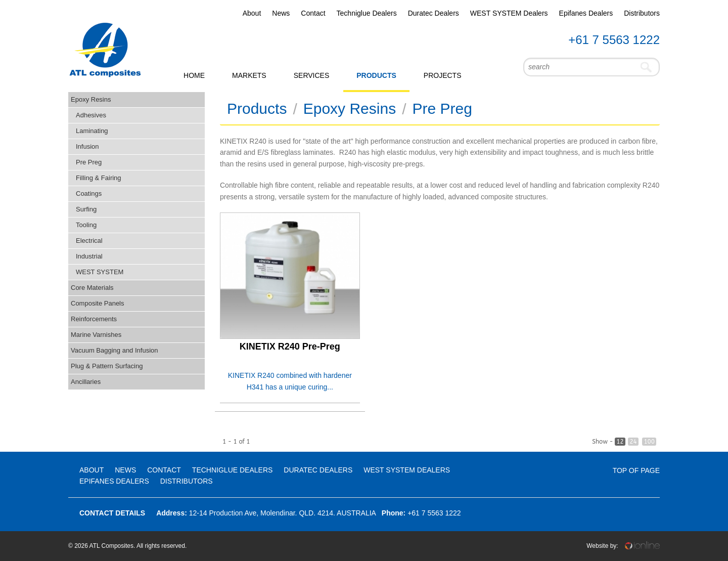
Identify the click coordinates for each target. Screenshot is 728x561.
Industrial (89, 256)
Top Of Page (636, 470)
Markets (249, 75)
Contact (313, 13)
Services (312, 75)
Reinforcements (94, 319)
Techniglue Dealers (367, 13)
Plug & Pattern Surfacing (107, 366)
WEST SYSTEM (100, 272)
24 (633, 442)
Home (194, 75)
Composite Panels (98, 303)
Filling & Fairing (99, 178)
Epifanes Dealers (586, 13)
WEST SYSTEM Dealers (509, 13)
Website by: (623, 546)
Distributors (642, 13)
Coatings (89, 193)
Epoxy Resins (91, 99)
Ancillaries (86, 382)
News (281, 13)
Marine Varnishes (96, 335)
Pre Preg (89, 162)
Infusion (87, 146)
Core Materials (92, 288)
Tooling (86, 225)
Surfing (86, 209)
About (252, 13)
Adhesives (91, 115)
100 (649, 442)
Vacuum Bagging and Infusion (115, 350)
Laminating (92, 131)
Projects (443, 75)
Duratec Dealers (434, 13)
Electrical (89, 241)
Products (376, 75)
